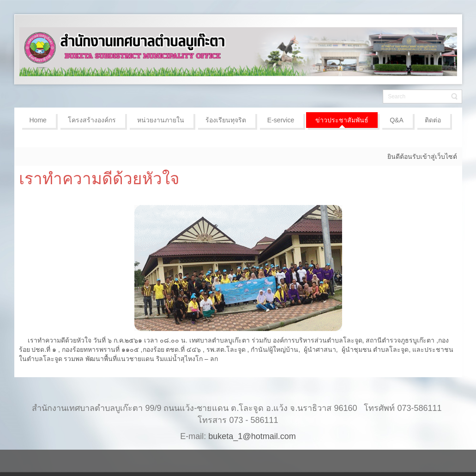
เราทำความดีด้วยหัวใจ (99, 178)
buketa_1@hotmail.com (252, 436)
